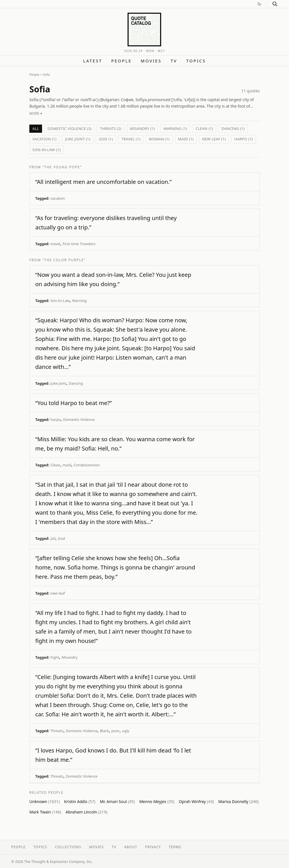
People (121, 61)
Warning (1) (175, 129)
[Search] (275, 4)
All (36, 129)
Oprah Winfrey (196, 801)
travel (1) (131, 139)
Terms (175, 847)
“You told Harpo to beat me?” (74, 403)
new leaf (58, 593)
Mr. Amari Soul (117, 801)
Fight (55, 657)
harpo (56, 419)
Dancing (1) (233, 129)
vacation (58, 198)
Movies (151, 61)
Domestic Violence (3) (69, 129)
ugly (126, 731)
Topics (196, 61)
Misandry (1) (142, 129)
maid (67, 465)
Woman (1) (159, 139)
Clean (55, 465)
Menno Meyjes (157, 801)
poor (115, 731)
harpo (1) (244, 139)
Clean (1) (204, 129)
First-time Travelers (79, 244)
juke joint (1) (78, 139)
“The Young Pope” (62, 167)
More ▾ (36, 113)
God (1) (106, 139)
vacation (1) (44, 139)
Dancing (76, 383)
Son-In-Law (60, 301)
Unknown (44, 801)
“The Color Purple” (64, 260)
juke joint (58, 383)
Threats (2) (111, 129)
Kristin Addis (80, 801)
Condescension (87, 465)
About (131, 847)
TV (174, 61)
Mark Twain (45, 812)
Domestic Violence (79, 419)
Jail (53, 538)
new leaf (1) (214, 139)
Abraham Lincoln (87, 812)
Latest (93, 61)
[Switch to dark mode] (259, 4)
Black (104, 731)
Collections (68, 847)
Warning (79, 301)
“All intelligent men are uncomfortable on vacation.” (103, 182)
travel (55, 244)
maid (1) (186, 139)
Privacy (153, 847)
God (61, 538)
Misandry (70, 657)
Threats (57, 731)
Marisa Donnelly (239, 801)
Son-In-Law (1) (47, 150)
